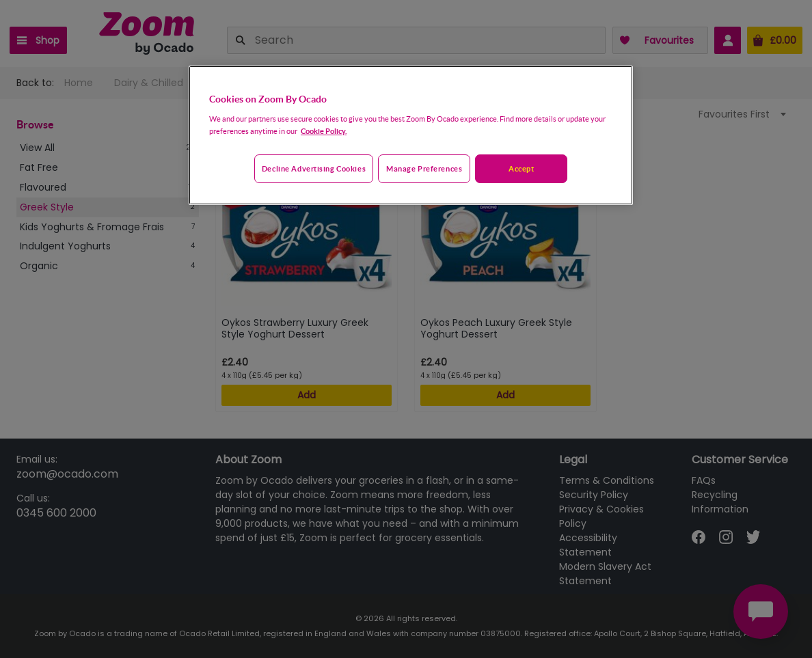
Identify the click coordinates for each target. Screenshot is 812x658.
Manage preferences (424, 168)
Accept (521, 168)
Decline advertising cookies (314, 168)
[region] (411, 135)
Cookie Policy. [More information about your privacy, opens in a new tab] (324, 131)
